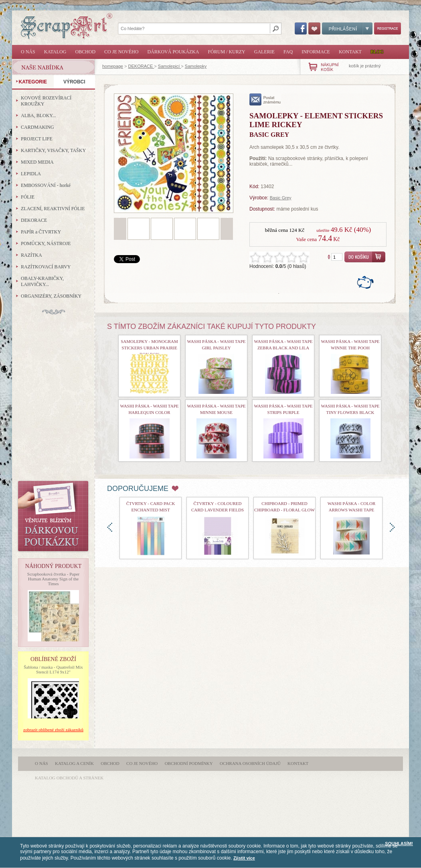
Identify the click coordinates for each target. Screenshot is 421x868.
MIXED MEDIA (37, 162)
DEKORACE (141, 66)
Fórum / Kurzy (226, 52)
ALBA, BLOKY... (38, 116)
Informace (316, 52)
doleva (110, 527)
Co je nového (121, 52)
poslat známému (265, 99)
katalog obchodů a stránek (69, 778)
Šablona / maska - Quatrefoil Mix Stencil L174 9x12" (53, 669)
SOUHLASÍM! (399, 844)
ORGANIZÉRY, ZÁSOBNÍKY (51, 296)
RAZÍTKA (31, 255)
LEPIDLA (31, 174)
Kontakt (350, 52)
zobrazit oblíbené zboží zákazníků (53, 730)
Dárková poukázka (173, 52)
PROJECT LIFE (37, 139)
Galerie (264, 52)
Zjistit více (244, 858)
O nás (28, 52)
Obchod (85, 52)
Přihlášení (347, 28)
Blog (377, 52)
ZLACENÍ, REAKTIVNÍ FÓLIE (53, 209)
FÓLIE (28, 197)
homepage (113, 66)
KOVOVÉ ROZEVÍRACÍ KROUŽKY (46, 101)
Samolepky (196, 66)
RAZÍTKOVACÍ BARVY (46, 267)
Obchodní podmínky (189, 763)
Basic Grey (281, 198)
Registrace (388, 28)
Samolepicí (169, 66)
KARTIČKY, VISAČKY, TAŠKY (53, 150)
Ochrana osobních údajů (250, 763)
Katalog (55, 52)
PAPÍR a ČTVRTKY (41, 232)
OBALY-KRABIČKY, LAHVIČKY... (42, 281)
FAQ (288, 52)
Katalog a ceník (74, 763)
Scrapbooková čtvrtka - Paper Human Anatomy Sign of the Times (53, 579)
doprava (392, 527)
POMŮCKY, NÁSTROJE (46, 243)
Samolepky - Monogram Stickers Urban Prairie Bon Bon (149, 348)
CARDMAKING (37, 127)
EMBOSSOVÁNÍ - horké (46, 185)
